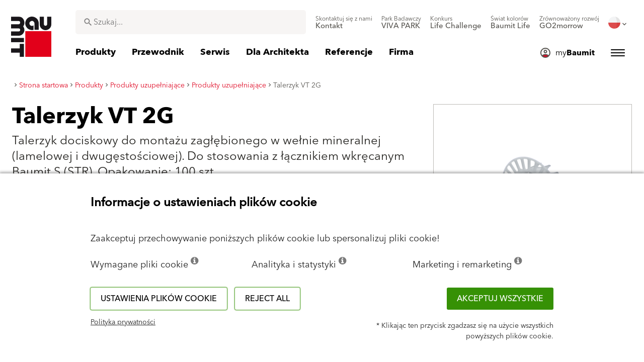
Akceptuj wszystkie (500, 299)
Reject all (267, 299)
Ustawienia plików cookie (159, 299)
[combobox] (191, 22)
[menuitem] (344, 23)
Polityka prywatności (123, 322)
